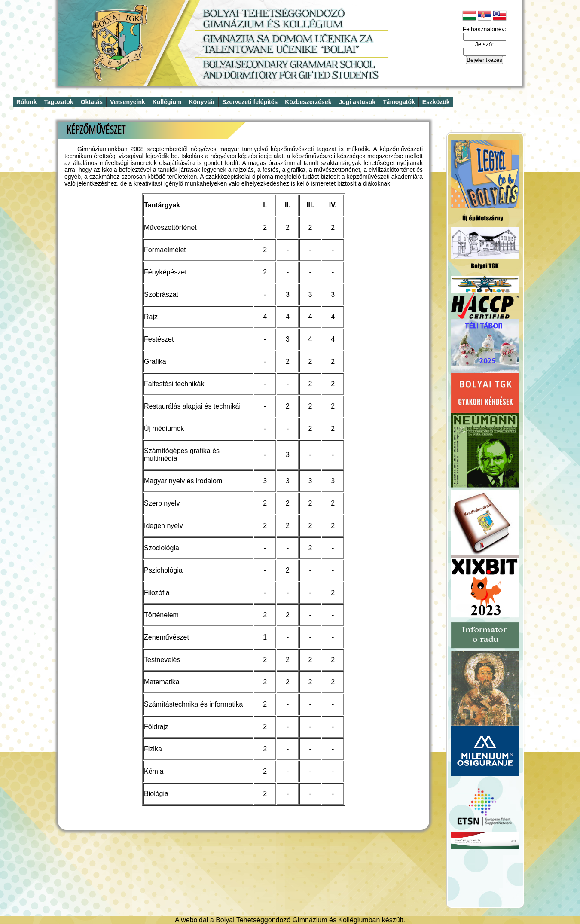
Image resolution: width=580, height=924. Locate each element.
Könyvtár (202, 102)
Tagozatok (58, 102)
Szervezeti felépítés (250, 102)
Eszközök (436, 102)
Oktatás (92, 102)
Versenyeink (128, 102)
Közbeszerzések (308, 102)
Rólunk (26, 102)
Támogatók (399, 102)
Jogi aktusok (357, 102)
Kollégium (167, 102)
